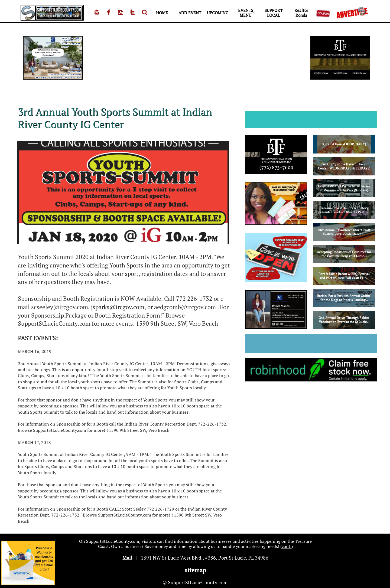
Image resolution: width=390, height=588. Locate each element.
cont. (287, 546)
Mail (127, 558)
